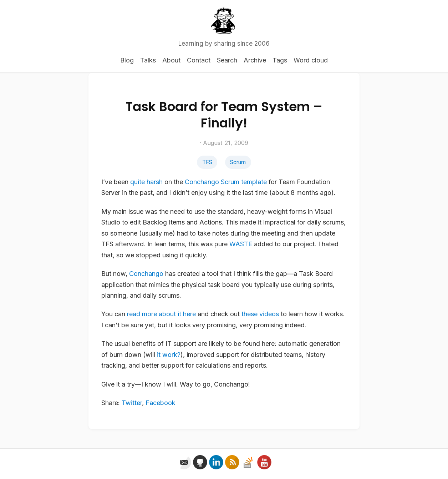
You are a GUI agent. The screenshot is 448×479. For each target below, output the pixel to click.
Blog (127, 60)
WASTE (241, 244)
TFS (207, 162)
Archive (255, 60)
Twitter (132, 403)
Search (227, 60)
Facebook (161, 403)
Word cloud (311, 60)
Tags (280, 60)
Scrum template (244, 182)
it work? (169, 355)
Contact (199, 60)
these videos (260, 314)
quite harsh (146, 182)
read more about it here (161, 314)
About (171, 60)
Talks (148, 60)
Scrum (238, 162)
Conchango (202, 182)
